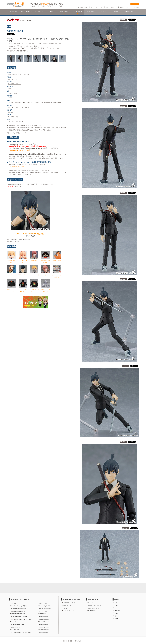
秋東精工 (117, 619)
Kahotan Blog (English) (45, 606)
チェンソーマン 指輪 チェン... (45, 289)
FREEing (117, 608)
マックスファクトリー (14, 84)
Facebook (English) (44, 619)
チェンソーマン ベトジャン (11, 289)
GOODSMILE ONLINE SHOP (18, 611)
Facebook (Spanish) (44, 630)
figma (10, 89)
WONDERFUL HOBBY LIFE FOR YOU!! (21, 619)
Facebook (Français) (44, 622)
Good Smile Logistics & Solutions (19, 616)
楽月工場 (14, 622)
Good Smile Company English (19, 609)
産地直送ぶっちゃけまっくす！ (96, 608)
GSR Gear (66, 608)
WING (116, 613)
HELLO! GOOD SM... (12, 261)
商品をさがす (83, 7)
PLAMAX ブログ (92, 611)
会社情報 (14, 603)
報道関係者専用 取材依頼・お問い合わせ (21, 632)
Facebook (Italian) (44, 632)
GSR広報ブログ (67, 606)
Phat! (116, 605)
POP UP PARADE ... (23, 275)
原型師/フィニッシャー (17, 627)
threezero (117, 611)
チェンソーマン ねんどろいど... (57, 275)
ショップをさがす (111, 7)
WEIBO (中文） (43, 614)
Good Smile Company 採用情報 (19, 606)
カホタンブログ (43, 603)
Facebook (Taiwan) (44, 624)
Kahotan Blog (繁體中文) (45, 609)
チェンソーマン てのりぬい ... (34, 275)
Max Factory (91, 603)
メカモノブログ (43, 611)
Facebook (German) (44, 627)
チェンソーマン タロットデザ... (23, 289)
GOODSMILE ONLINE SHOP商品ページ (22, 150)
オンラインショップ (96, 7)
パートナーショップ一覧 (17, 167)
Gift (116, 603)
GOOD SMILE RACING (69, 603)
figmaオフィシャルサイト (95, 606)
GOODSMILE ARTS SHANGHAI (19, 614)
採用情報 (137, 7)
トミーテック (118, 616)
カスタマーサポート (125, 7)
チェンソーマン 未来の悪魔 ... (45, 261)
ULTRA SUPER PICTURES (18, 624)
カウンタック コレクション (70, 611)
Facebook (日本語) (44, 616)
